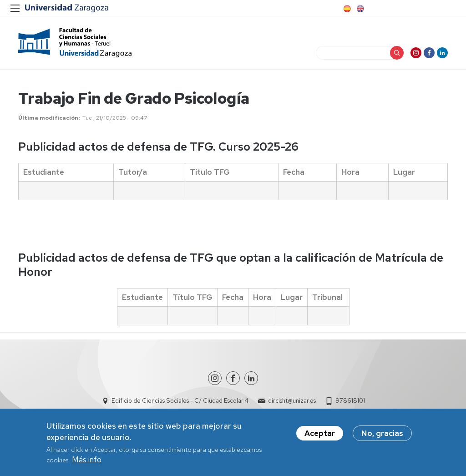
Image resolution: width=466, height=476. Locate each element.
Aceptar (320, 436)
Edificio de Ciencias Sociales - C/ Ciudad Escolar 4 (180, 401)
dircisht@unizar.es (292, 401)
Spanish (346, 9)
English (360, 9)
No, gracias (382, 436)
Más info (87, 463)
